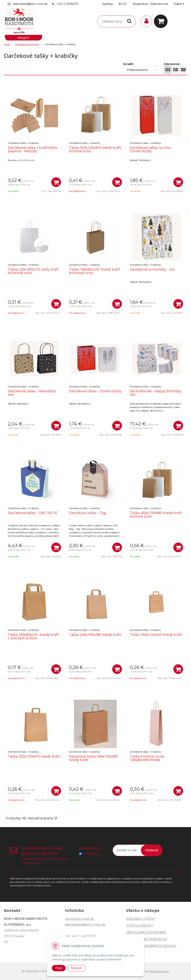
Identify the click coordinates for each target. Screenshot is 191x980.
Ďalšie (179, 4)
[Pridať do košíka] (56, 182)
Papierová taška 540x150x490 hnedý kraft (93, 758)
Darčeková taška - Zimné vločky (95, 391)
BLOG (123, 4)
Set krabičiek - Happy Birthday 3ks (155, 393)
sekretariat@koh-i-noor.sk (30, 4)
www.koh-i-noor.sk (79, 919)
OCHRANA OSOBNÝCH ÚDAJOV (151, 946)
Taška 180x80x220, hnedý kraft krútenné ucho (95, 271)
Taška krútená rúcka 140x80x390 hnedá (147, 758)
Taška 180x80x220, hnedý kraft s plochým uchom (33, 636)
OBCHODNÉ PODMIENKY (146, 932)
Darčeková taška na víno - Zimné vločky (151, 149)
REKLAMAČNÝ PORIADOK (146, 939)
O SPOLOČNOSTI (140, 926)
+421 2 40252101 (67, 4)
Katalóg (107, 4)
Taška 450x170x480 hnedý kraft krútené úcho (156, 514)
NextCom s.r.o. (159, 971)
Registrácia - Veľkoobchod (150, 4)
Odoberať (152, 850)
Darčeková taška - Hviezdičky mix (32, 393)
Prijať (59, 968)
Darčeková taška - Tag (87, 513)
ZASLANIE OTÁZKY (141, 919)
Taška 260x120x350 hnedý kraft (156, 634)
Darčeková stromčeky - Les (152, 269)
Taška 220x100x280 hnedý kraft (95, 634)
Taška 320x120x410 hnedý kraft (34, 756)
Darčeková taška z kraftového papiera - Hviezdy (33, 149)
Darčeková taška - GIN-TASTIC (33, 513)
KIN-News (91, 854)
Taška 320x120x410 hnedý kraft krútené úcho (95, 149)
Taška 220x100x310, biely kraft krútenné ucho (33, 271)
